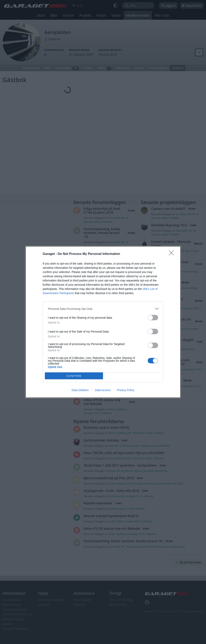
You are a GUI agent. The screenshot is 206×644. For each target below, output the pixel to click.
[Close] (173, 254)
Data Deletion (80, 390)
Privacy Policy (126, 390)
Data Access (103, 390)
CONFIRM (74, 376)
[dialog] (103, 322)
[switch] (153, 318)
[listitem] (103, 309)
